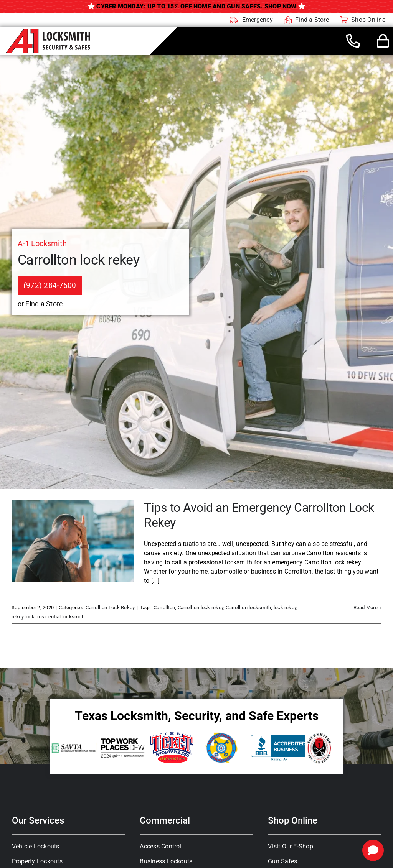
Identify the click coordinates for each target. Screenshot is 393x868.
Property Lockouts (37, 861)
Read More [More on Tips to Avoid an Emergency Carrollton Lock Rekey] (366, 607)
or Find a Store (40, 304)
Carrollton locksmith (248, 607)
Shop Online (293, 820)
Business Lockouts (166, 861)
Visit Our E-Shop (291, 846)
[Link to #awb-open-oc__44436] (383, 41)
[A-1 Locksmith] (48, 32)
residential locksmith (61, 617)
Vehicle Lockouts (36, 846)
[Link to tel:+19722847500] (353, 41)
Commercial (165, 820)
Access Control (160, 846)
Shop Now (281, 6)
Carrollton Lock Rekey (110, 607)
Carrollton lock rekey (201, 607)
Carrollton (164, 607)
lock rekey (285, 607)
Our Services (38, 820)
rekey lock (23, 617)
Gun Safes (282, 861)
